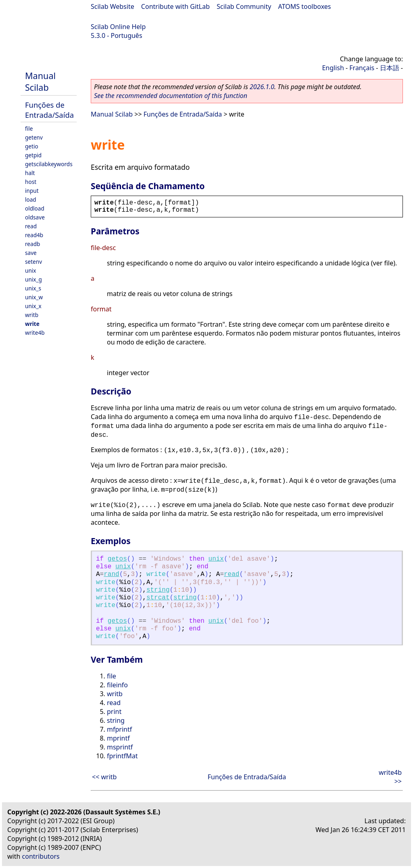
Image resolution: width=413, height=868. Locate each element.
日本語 (390, 68)
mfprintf (119, 729)
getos (117, 559)
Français (362, 68)
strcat (158, 598)
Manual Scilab (40, 81)
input (32, 191)
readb (32, 244)
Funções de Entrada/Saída (49, 110)
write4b (35, 333)
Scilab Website (113, 6)
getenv (34, 137)
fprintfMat (122, 756)
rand (111, 574)
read (31, 226)
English (333, 68)
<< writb (104, 777)
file (29, 128)
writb (32, 315)
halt (30, 173)
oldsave (35, 217)
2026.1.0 (262, 87)
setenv (33, 262)
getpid (33, 155)
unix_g (33, 279)
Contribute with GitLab (175, 6)
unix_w (34, 297)
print (114, 712)
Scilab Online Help (118, 27)
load (31, 199)
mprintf (118, 738)
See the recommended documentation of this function (171, 96)
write (32, 324)
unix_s (33, 288)
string (158, 590)
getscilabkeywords (49, 164)
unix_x (33, 306)
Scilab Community (244, 6)
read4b (34, 235)
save (31, 253)
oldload (35, 208)
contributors (41, 856)
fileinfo (117, 685)
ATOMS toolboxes (305, 6)
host (31, 182)
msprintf (120, 747)
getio (32, 146)
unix (31, 270)
